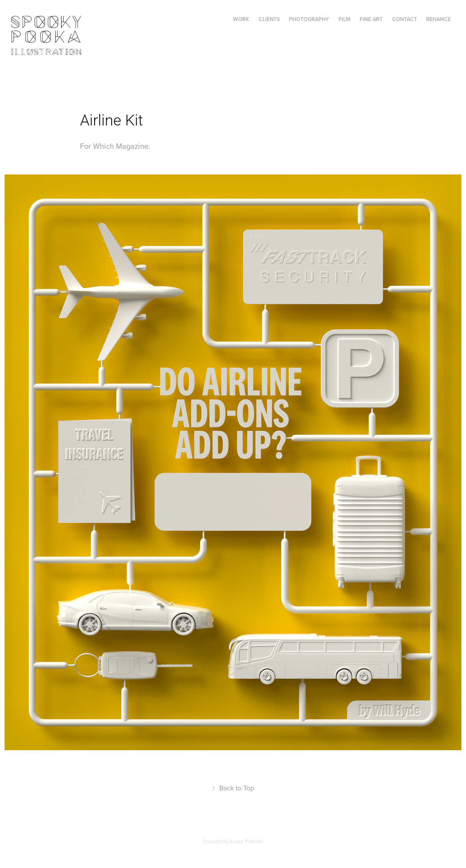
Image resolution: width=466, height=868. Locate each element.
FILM (345, 19)
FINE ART (371, 19)
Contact (405, 19)
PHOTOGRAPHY (309, 19)
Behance (438, 19)
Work (241, 19)
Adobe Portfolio (246, 841)
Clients (269, 19)
